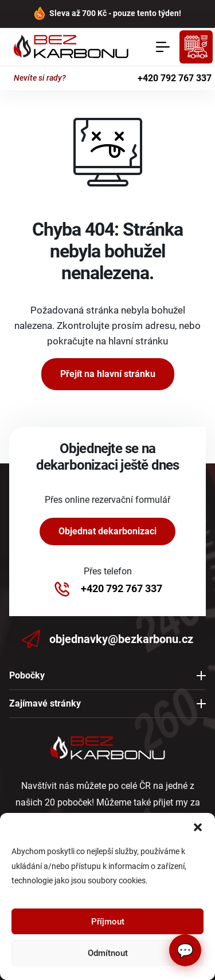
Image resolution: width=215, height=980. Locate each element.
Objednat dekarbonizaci (107, 531)
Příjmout (108, 922)
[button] (198, 827)
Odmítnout (108, 953)
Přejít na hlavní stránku (108, 374)
